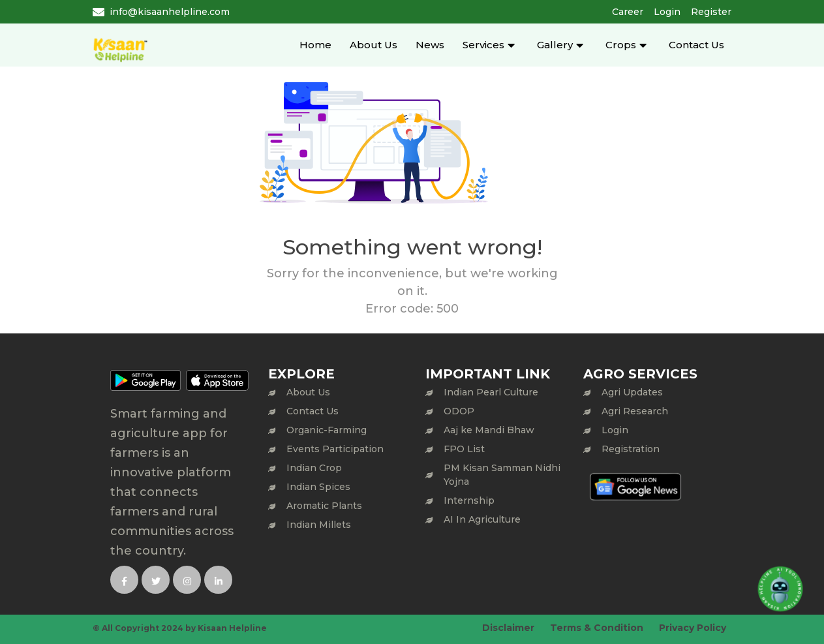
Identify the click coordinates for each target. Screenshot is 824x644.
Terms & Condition (597, 628)
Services (483, 45)
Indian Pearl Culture (491, 392)
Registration (631, 449)
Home (315, 45)
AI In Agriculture (482, 519)
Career (628, 12)
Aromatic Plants (324, 506)
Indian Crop (314, 468)
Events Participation (335, 449)
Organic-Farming (327, 430)
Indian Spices (318, 487)
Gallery (555, 45)
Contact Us (696, 45)
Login (667, 12)
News (430, 45)
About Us (374, 45)
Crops (621, 45)
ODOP (459, 411)
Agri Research (635, 411)
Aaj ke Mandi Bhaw (489, 430)
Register (711, 12)
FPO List (464, 449)
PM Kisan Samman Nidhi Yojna (502, 475)
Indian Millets (319, 525)
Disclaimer (508, 628)
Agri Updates (632, 392)
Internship (469, 500)
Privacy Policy (693, 628)
